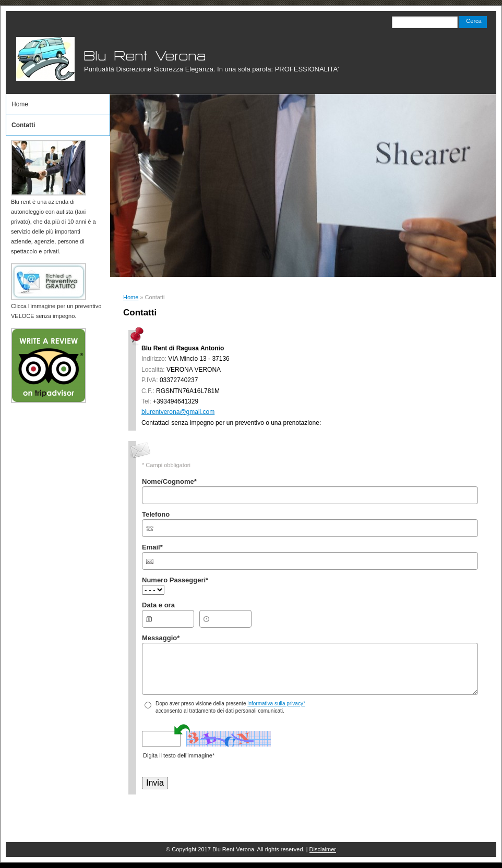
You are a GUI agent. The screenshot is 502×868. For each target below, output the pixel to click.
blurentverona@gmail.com (178, 412)
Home (131, 297)
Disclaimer (323, 849)
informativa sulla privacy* (276, 704)
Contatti (23, 125)
